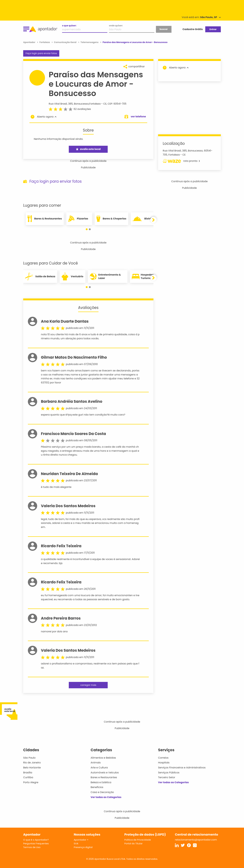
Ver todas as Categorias (106, 797)
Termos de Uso (32, 847)
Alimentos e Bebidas (103, 758)
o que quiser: (69, 26)
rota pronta (181, 161)
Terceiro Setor (167, 777)
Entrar (213, 29)
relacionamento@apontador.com (196, 840)
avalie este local (88, 149)
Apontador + (81, 840)
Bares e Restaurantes (104, 777)
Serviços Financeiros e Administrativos (182, 768)
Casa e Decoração (102, 792)
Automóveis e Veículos (105, 773)
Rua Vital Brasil (58, 104)
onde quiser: (116, 26)
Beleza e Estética (101, 782)
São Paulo (29, 758)
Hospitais (164, 763)
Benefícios (97, 787)
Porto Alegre (31, 782)
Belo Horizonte (32, 768)
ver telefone (138, 117)
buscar (164, 29)
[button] (87, 229)
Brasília (28, 773)
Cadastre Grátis (193, 29)
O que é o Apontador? (36, 840)
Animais (96, 763)
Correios (163, 758)
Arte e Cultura (99, 768)
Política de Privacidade (138, 840)
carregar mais (88, 685)
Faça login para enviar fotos (41, 53)
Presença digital (83, 847)
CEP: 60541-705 (117, 104)
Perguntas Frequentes (36, 843)
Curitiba (28, 777)
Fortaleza (95, 104)
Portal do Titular (133, 843)
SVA (76, 843)
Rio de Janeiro (32, 763)
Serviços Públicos (169, 773)
